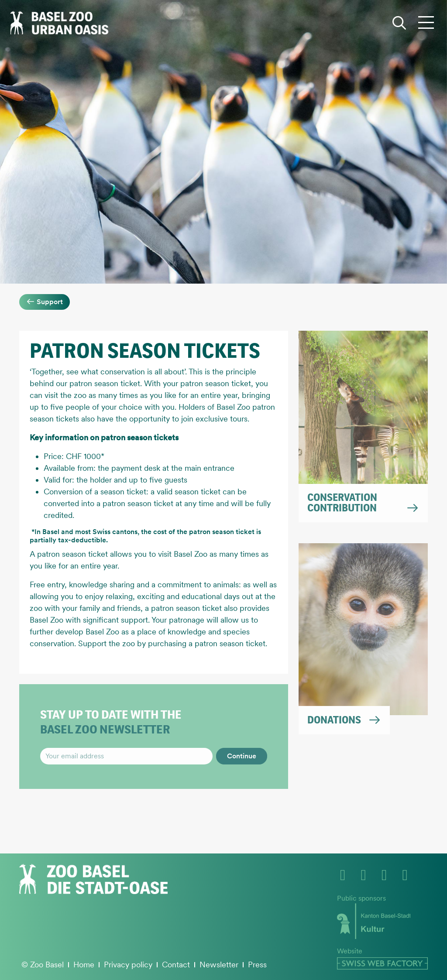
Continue (242, 756)
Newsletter (219, 965)
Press (257, 965)
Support (45, 302)
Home (84, 965)
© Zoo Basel (43, 965)
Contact (176, 965)
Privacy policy (128, 965)
